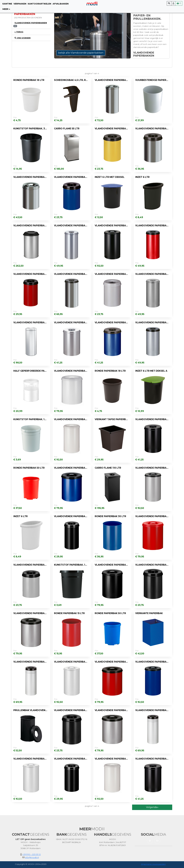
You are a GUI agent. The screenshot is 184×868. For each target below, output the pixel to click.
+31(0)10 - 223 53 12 (31, 854)
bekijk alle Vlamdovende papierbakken (81, 53)
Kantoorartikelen (39, 4)
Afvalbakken (61, 4)
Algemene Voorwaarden (153, 864)
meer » (6, 9)
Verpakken (20, 4)
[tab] (31, 24)
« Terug (19, 32)
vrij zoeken (22, 38)
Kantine (7, 4)
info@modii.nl (32, 857)
